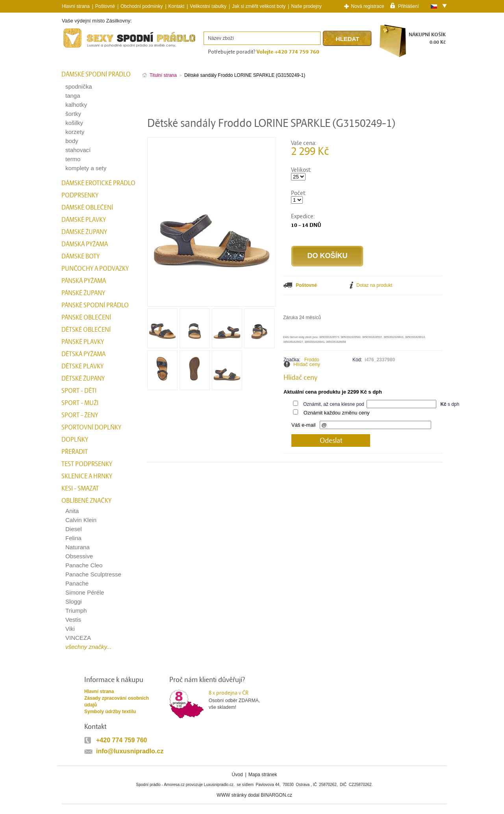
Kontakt (177, 6)
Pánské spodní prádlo (95, 305)
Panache (77, 583)
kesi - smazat (80, 489)
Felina (73, 538)
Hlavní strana (99, 691)
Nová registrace (368, 6)
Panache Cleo (84, 565)
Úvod (237, 775)
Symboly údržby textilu (110, 712)
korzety (75, 132)
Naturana (78, 547)
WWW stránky (232, 795)
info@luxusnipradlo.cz (130, 751)
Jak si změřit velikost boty (259, 6)
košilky (74, 123)
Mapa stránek (263, 775)
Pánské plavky (83, 342)
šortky (73, 114)
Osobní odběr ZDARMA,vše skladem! (239, 700)
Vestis (73, 620)
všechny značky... (88, 647)
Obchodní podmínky (142, 6)
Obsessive (79, 556)
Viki (70, 629)
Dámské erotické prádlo (98, 183)
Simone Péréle (85, 592)
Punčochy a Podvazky (95, 269)
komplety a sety (86, 168)
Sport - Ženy (80, 415)
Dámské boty (81, 256)
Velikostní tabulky (208, 6)
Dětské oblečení (86, 330)
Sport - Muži (80, 403)
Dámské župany (84, 232)
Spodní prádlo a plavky (83, 48)
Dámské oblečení (87, 208)
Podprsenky (80, 195)
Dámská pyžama (85, 244)
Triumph (76, 610)
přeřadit (75, 452)
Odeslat (331, 441)
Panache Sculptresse (93, 574)
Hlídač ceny (307, 364)
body (72, 141)
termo (73, 159)
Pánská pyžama (84, 281)
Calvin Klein (81, 520)
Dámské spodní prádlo (96, 74)
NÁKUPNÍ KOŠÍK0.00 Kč (427, 38)
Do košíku (327, 256)
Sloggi (74, 601)
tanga (73, 96)
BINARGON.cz (276, 795)
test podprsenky (87, 464)
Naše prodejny (306, 6)
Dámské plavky (84, 220)
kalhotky (76, 105)
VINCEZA (78, 638)
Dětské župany (83, 379)
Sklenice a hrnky (87, 476)
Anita (72, 511)
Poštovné (105, 6)
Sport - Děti (79, 391)
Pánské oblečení (86, 318)
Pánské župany (83, 293)
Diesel (74, 529)
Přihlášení (409, 6)
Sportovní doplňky (91, 427)
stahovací (78, 150)
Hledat (348, 39)
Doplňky (75, 440)
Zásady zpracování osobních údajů (117, 702)
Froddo (312, 360)
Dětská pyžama (83, 354)
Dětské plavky (82, 366)
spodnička (79, 86)
